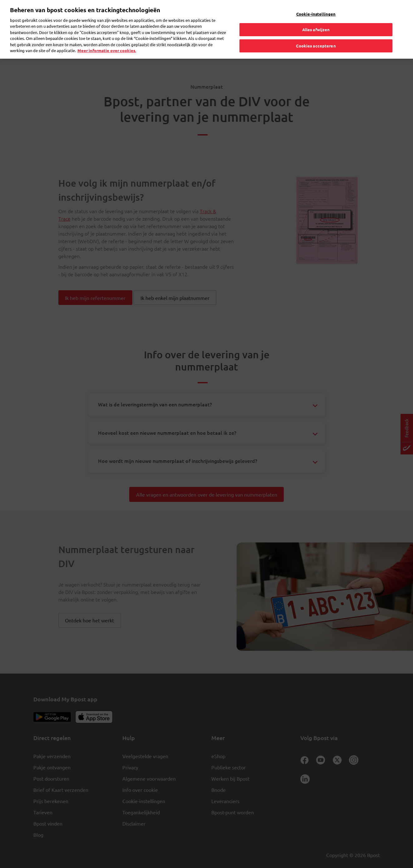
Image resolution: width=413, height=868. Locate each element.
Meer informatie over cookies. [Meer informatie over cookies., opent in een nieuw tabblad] (107, 38)
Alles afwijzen (316, 17)
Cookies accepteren (316, 33)
